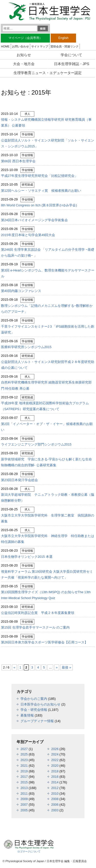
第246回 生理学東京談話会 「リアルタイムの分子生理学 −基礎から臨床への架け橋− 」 (48, 253)
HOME (5, 46)
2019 (24, 771)
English (63, 38)
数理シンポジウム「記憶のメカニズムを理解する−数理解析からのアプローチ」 (47, 309)
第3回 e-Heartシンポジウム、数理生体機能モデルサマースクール (48, 273)
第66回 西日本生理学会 (18, 161)
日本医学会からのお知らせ (40, 704)
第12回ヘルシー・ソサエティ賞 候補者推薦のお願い (41, 191)
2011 (24, 794)
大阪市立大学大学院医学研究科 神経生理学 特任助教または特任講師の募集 (48, 539)
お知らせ (24, 55)
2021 (24, 766)
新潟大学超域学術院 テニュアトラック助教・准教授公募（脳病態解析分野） (48, 498)
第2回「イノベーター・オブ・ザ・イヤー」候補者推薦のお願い (47, 427)
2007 (24, 805)
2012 (55, 788)
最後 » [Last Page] (66, 667)
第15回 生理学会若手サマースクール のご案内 (35, 627)
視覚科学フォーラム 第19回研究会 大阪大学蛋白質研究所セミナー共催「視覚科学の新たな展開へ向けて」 (47, 574)
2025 (24, 754)
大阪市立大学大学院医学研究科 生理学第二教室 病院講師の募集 (48, 518)
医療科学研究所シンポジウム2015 (26, 347)
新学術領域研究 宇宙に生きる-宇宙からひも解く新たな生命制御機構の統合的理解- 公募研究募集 (46, 462)
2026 (55, 749)
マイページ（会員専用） (25, 38)
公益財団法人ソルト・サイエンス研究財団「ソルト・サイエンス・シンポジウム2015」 (48, 143)
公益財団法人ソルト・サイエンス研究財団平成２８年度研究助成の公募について (48, 365)
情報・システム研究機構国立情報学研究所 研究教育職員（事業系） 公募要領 (46, 123)
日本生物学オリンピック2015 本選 (27, 557)
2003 (55, 810)
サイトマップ (40, 46)
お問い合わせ (20, 46)
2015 (24, 782)
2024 (55, 754)
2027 (24, 749)
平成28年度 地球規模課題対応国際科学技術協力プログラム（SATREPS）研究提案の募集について (45, 406)
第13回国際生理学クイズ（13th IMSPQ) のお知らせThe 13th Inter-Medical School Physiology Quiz (46, 595)
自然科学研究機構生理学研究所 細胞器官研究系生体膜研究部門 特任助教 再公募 (46, 385)
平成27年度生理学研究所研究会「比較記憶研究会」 (39, 176)
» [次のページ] (57, 667)
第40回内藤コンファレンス (21, 291)
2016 (55, 777)
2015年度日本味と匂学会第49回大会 (28, 235)
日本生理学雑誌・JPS (72, 64)
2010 (55, 794)
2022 (55, 760)
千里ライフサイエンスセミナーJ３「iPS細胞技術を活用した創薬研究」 (48, 329)
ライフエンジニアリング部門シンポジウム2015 (36, 444)
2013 (24, 788)
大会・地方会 (24, 64)
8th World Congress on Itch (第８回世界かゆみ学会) (39, 205)
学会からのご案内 (34, 699)
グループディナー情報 (37, 721)
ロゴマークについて (29, 851)
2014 (55, 782)
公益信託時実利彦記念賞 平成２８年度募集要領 (38, 613)
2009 (24, 799)
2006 (55, 805)
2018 (55, 771)
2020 (55, 766)
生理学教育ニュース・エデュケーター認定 (48, 73)
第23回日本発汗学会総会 (19, 480)
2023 (24, 760)
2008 (55, 799)
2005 (24, 810)
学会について (71, 55)
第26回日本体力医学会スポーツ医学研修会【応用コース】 (44, 642)
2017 (24, 777)
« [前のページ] (14, 667)
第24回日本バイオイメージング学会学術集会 (34, 220)
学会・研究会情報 (34, 710)
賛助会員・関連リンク (65, 46)
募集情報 (27, 715)
